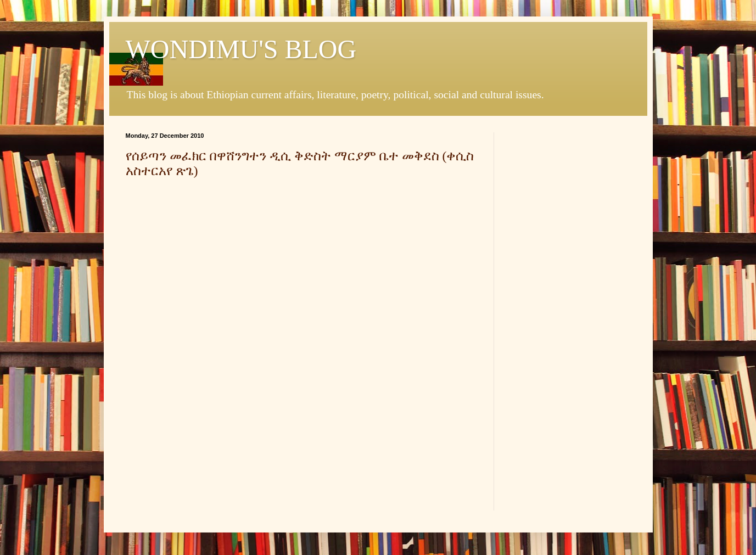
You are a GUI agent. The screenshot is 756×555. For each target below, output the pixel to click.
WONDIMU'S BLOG (241, 49)
